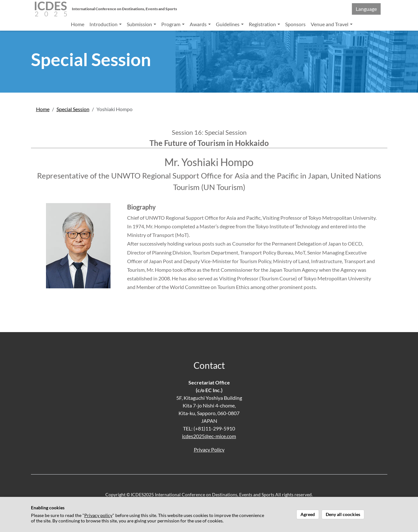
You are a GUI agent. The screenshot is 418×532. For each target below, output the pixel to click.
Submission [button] (140, 24)
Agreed (308, 514)
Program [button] (171, 24)
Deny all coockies (343, 514)
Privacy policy (98, 515)
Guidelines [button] (228, 24)
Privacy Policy (209, 449)
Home (78, 24)
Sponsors (295, 24)
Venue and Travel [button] (330, 24)
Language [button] (366, 9)
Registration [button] (263, 24)
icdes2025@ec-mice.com (209, 436)
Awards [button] (199, 24)
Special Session (73, 109)
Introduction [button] (104, 24)
